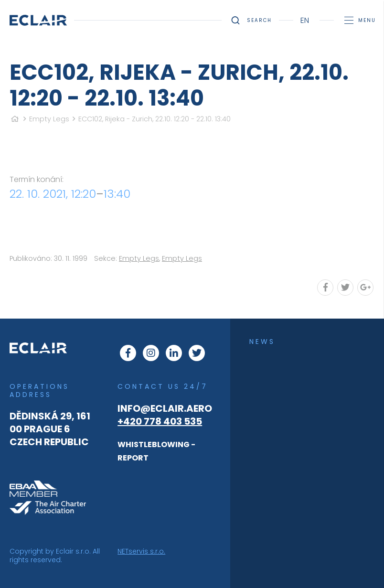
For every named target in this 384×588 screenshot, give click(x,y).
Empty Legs (49, 119)
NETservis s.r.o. (141, 551)
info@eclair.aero (165, 408)
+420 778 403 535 (160, 421)
